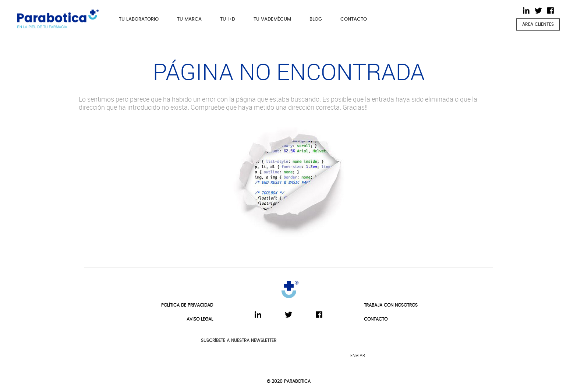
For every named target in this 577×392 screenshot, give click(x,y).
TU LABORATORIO (139, 19)
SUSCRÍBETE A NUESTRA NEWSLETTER (239, 340)
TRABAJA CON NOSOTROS (391, 305)
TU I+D (228, 19)
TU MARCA (189, 19)
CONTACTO (354, 19)
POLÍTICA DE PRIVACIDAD (187, 305)
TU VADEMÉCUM (272, 19)
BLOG (316, 19)
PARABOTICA (297, 381)
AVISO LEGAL (200, 319)
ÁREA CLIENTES (538, 24)
